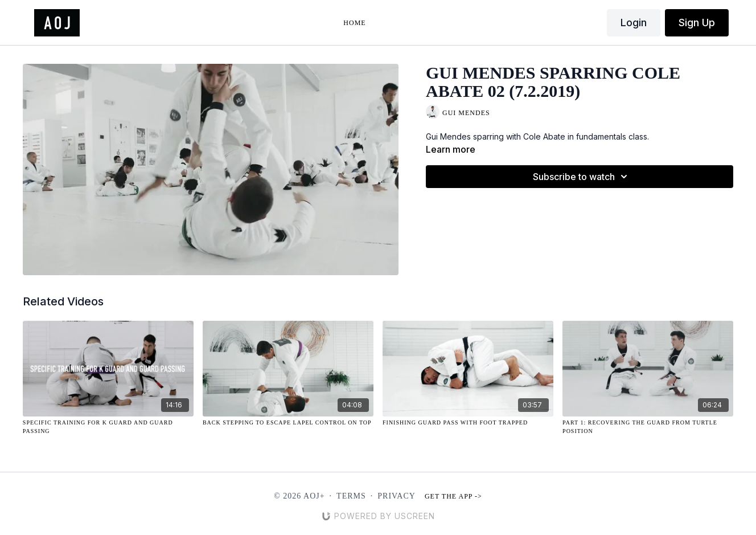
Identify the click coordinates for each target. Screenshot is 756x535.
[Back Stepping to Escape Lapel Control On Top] (288, 422)
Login (634, 23)
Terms (351, 496)
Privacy (397, 496)
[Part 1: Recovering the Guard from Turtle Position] (648, 427)
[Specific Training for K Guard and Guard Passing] (108, 427)
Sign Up (697, 23)
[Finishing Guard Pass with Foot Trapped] (468, 422)
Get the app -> (453, 496)
